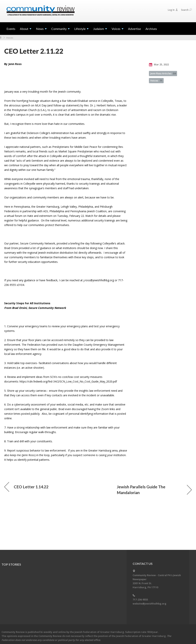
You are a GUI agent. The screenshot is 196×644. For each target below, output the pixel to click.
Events (11, 29)
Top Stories (11, 564)
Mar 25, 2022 (159, 65)
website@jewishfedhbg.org (149, 604)
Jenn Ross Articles (163, 73)
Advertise (134, 29)
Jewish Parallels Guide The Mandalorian (154, 490)
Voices (10, 38)
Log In (173, 10)
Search (186, 10)
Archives (151, 29)
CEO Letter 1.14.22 (26, 487)
